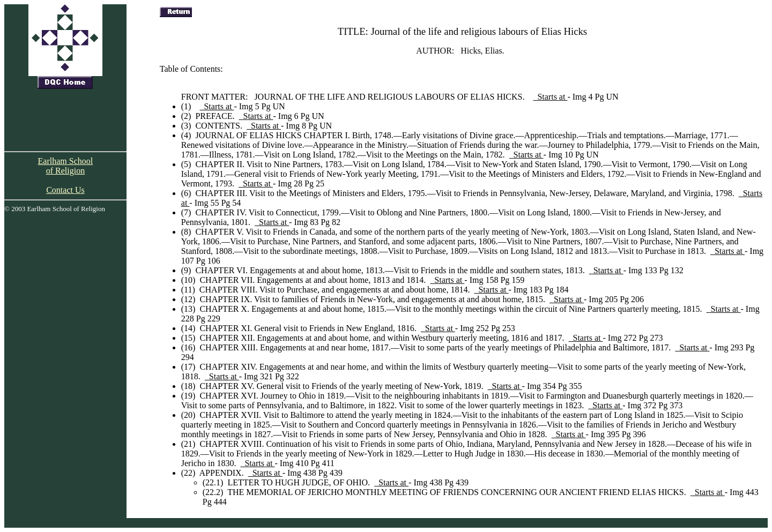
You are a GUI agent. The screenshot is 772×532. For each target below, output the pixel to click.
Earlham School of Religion (66, 166)
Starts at (550, 97)
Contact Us (65, 190)
